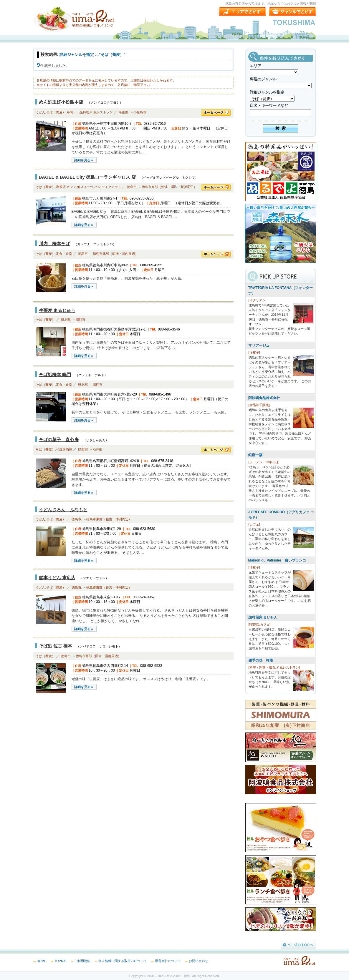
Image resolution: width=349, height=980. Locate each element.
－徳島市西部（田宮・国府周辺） (97, 656)
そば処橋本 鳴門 (55, 374)
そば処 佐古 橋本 (56, 646)
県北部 (66, 320)
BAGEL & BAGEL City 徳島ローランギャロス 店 (87, 177)
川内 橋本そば (54, 244)
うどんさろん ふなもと (63, 510)
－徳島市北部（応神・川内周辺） (114, 254)
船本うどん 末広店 (57, 578)
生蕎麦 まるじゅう (57, 310)
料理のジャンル (263, 79)
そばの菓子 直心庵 (59, 440)
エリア (255, 66)
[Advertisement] (77, 748)
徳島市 (132, 187)
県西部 (83, 449)
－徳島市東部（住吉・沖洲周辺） (107, 519)
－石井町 (96, 449)
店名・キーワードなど (269, 106)
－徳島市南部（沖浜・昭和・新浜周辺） (168, 187)
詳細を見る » (84, 160)
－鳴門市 (79, 320)
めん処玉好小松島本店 (61, 102)
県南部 (124, 112)
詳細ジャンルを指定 (267, 92)
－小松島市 (138, 112)
